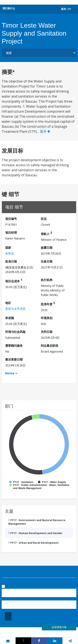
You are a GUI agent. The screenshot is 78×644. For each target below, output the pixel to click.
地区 (8, 303)
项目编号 (11, 219)
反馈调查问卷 (59, 627)
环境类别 (47, 318)
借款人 (46, 233)
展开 (45, 131)
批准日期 (11, 261)
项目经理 (11, 232)
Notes (10, 373)
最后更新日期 (14, 359)
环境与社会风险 (15, 332)
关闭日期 (47, 332)
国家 (8, 248)
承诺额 (10, 318)
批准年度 (48, 303)
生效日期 (47, 261)
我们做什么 (9, 8)
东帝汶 (10, 253)
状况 (44, 219)
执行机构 (47, 280)
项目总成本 (14, 280)
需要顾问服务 (14, 346)
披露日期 (47, 248)
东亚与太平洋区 (15, 309)
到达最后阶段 (50, 346)
